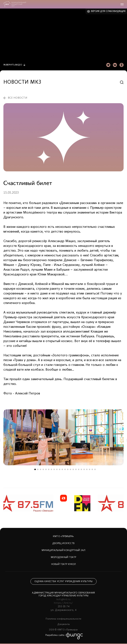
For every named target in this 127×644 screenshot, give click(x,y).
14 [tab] (70, 469)
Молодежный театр (64, 557)
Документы (64, 624)
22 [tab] (92, 469)
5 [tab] (46, 469)
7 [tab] (51, 469)
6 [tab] (49, 469)
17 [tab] (79, 469)
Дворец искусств (63, 543)
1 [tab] (35, 469)
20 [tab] (87, 469)
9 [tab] (57, 469)
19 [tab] (84, 469)
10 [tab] (60, 469)
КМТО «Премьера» (63, 536)
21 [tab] (90, 469)
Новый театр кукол (63, 564)
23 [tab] (95, 469)
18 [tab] (81, 469)
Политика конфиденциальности (63, 619)
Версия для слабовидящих (108, 11)
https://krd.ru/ (63, 603)
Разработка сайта (55, 635)
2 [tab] (38, 469)
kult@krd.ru (63, 599)
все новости (18, 98)
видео (13, 65)
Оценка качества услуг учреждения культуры (63, 582)
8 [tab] (54, 469)
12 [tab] (65, 469)
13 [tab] (68, 469)
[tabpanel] (63, 437)
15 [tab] (73, 469)
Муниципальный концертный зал (64, 550)
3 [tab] (41, 469)
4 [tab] (43, 469)
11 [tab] (62, 469)
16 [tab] (76, 469)
